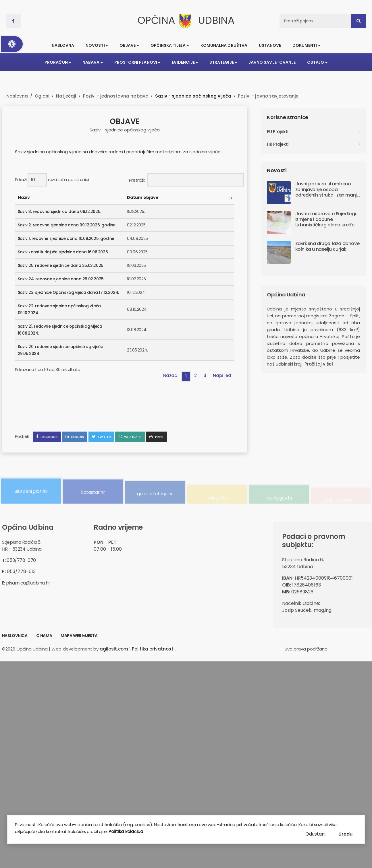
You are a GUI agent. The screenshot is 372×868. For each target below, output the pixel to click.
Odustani (315, 834)
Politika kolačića (126, 831)
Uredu (345, 834)
